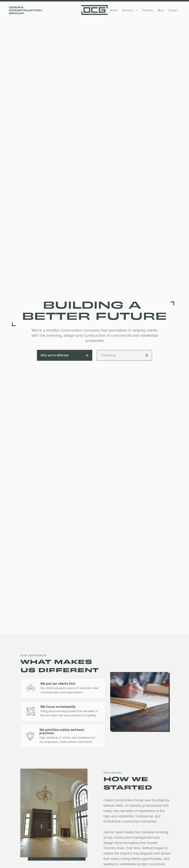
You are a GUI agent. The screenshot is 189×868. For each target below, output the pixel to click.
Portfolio (148, 10)
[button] (130, 10)
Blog (160, 10)
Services (128, 10)
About (114, 10)
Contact (173, 10)
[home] (94, 10)
